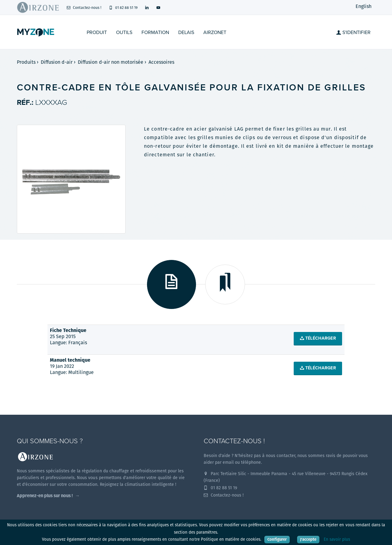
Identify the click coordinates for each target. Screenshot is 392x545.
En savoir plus (337, 539)
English (364, 6)
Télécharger (318, 338)
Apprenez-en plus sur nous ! (45, 495)
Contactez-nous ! (84, 8)
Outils (124, 32)
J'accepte (308, 539)
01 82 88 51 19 (123, 8)
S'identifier (353, 32)
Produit (97, 32)
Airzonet (215, 32)
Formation (155, 32)
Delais (186, 32)
